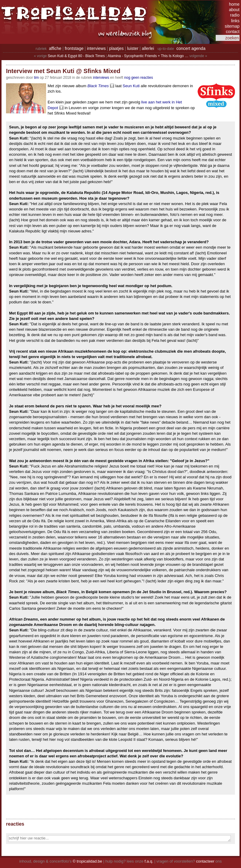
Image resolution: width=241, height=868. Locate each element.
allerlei (148, 48)
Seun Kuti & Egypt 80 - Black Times (76, 56)
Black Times (98, 86)
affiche (55, 48)
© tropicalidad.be (87, 861)
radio (235, 15)
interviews (96, 48)
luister (133, 48)
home (234, 4)
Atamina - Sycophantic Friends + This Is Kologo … (148, 56)
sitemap (232, 26)
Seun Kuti (131, 86)
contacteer (205, 861)
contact (233, 32)
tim (36, 78)
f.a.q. (149, 861)
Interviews (101, 78)
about (234, 10)
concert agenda (191, 48)
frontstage (74, 48)
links (235, 21)
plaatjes (116, 48)
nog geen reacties (138, 78)
